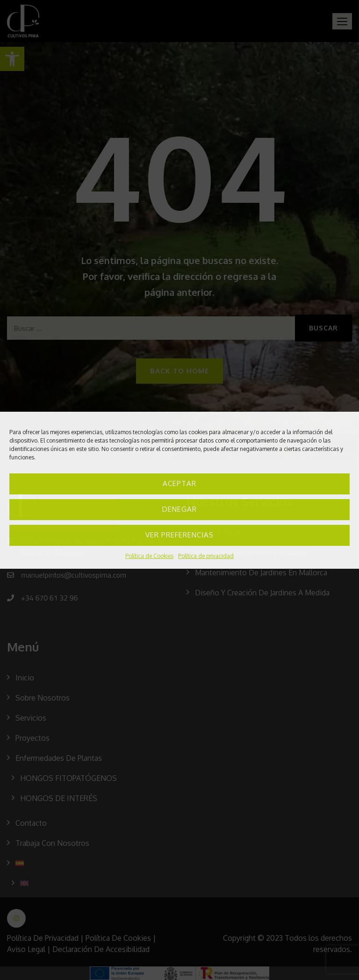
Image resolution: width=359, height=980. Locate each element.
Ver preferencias (179, 535)
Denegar (179, 509)
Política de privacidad (206, 556)
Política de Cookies (149, 556)
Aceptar (179, 483)
